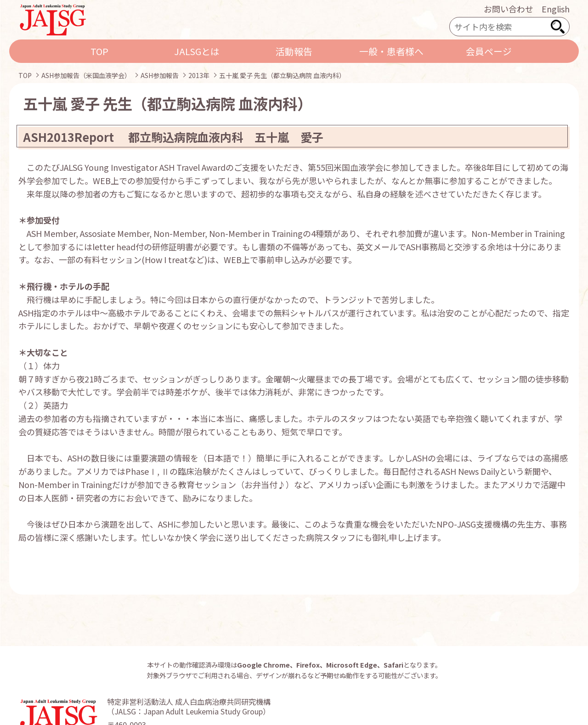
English (556, 9)
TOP (99, 51)
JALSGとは (197, 51)
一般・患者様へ (391, 51)
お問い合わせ (509, 9)
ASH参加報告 (160, 75)
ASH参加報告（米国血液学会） (86, 75)
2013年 (199, 75)
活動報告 (294, 51)
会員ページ (489, 51)
